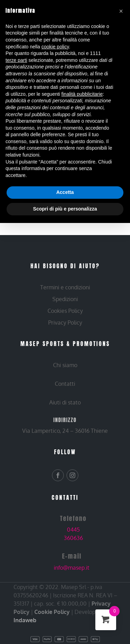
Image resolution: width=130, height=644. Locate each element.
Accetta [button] (65, 192)
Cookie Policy (52, 612)
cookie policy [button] (55, 47)
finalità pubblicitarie (82, 94)
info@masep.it (72, 568)
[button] (121, 11)
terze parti (16, 60)
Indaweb (25, 620)
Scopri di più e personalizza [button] (65, 209)
